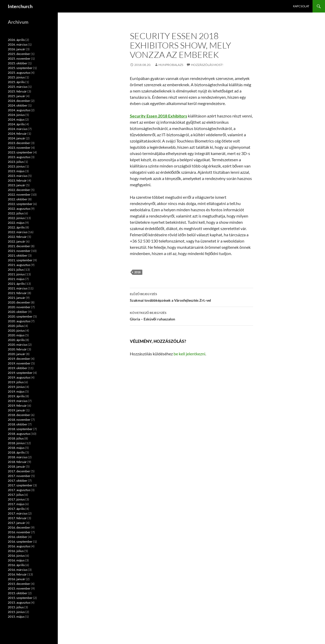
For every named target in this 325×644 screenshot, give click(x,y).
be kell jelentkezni (189, 354)
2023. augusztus (19, 157)
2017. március (18, 513)
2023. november (19, 148)
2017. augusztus (19, 490)
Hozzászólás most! (207, 65)
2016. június (16, 556)
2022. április (16, 227)
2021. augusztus (19, 265)
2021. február (17, 293)
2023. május (16, 171)
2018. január (17, 466)
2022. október (18, 199)
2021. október (18, 255)
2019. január (17, 410)
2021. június (16, 274)
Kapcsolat (301, 6)
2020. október (18, 312)
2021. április (16, 284)
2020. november (19, 307)
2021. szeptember (20, 260)
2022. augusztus (19, 209)
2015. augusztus (19, 602)
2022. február (17, 237)
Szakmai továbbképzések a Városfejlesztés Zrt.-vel (192, 297)
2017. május (16, 504)
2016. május (16, 560)
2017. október (18, 481)
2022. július (16, 213)
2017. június (16, 499)
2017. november (19, 476)
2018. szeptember (20, 429)
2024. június (16, 115)
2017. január (17, 523)
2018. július (16, 438)
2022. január (17, 241)
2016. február (17, 574)
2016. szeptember (20, 541)
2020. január (17, 354)
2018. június (16, 443)
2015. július (16, 607)
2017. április (16, 509)
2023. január (17, 185)
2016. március (18, 570)
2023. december (19, 143)
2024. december (19, 101)
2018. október (18, 424)
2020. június (16, 330)
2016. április (16, 565)
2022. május (16, 223)
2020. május (16, 335)
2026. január (17, 49)
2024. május (16, 119)
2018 (137, 272)
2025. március (18, 87)
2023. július (16, 162)
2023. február (17, 180)
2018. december (19, 415)
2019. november (19, 363)
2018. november (19, 420)
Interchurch (20, 6)
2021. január (17, 298)
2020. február (17, 349)
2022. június (16, 218)
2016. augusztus (19, 546)
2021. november (19, 251)
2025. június (16, 77)
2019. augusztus (19, 377)
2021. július (16, 270)
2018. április (16, 452)
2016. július (16, 551)
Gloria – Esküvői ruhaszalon (192, 315)
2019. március (18, 401)
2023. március (18, 176)
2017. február (17, 518)
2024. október (18, 105)
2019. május (16, 391)
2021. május (16, 279)
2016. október (18, 537)
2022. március (18, 232)
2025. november (19, 58)
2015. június (16, 612)
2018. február (17, 462)
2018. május (16, 448)
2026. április (16, 40)
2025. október (18, 63)
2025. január (17, 96)
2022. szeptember (20, 204)
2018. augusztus (19, 434)
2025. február (17, 91)
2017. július (16, 495)
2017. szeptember (20, 485)
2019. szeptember (20, 373)
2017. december (19, 471)
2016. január (17, 579)
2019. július (16, 382)
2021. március (18, 288)
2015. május (16, 617)
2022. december (19, 190)
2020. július (16, 326)
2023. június (16, 166)
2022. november (19, 194)
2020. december (19, 302)
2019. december (19, 359)
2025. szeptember (20, 68)
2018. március (18, 457)
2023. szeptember (20, 152)
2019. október (18, 368)
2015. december (19, 584)
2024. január (17, 138)
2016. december (19, 527)
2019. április (16, 396)
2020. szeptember (20, 316)
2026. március (18, 44)
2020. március (18, 345)
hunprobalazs (171, 65)
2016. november (19, 532)
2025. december (19, 54)
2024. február (17, 134)
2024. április (16, 124)
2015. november (19, 588)
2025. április (16, 82)
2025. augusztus (19, 73)
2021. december (19, 246)
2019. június (16, 387)
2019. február (17, 405)
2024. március (18, 129)
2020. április (16, 340)
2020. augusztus (19, 321)
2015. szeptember (20, 598)
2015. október (18, 593)
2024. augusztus (19, 110)
